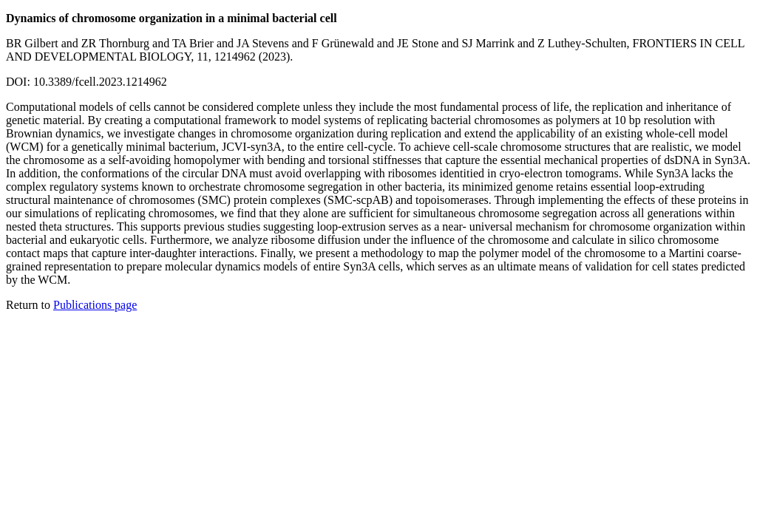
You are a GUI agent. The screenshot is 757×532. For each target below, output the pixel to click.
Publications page (95, 305)
